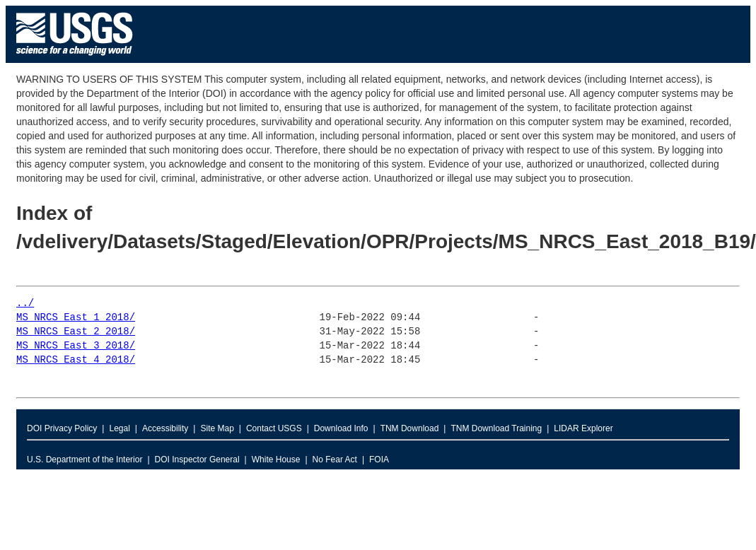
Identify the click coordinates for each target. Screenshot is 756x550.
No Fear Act (335, 460)
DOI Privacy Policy (62, 428)
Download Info (341, 428)
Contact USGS (274, 428)
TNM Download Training (496, 428)
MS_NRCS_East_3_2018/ (76, 346)
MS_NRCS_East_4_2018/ (76, 360)
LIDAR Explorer (583, 428)
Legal (119, 428)
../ (25, 304)
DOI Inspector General (197, 460)
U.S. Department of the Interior (85, 460)
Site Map (217, 428)
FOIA (379, 460)
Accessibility (165, 428)
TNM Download (410, 428)
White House (276, 460)
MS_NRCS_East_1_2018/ (76, 318)
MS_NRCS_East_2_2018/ (76, 332)
